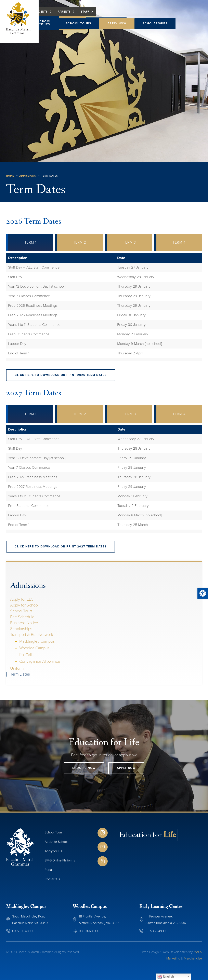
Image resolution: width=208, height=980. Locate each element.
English (166, 977)
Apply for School (24, 605)
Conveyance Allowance (40, 661)
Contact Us (52, 879)
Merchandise (193, 958)
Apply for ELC (22, 599)
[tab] (29, 242)
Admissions (28, 586)
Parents (92, 14)
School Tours (79, 23)
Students (68, 14)
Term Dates (20, 674)
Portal (49, 870)
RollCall (25, 655)
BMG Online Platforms (60, 860)
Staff (113, 14)
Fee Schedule (22, 617)
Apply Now (117, 23)
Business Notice (24, 623)
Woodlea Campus (34, 648)
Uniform (17, 668)
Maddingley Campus (37, 641)
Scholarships (155, 23)
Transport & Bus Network (32, 635)
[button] (203, 593)
